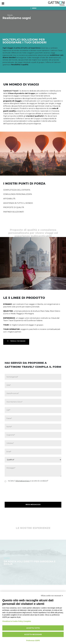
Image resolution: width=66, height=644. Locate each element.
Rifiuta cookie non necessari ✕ (52, 596)
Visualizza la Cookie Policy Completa (17, 621)
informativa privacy (23, 481)
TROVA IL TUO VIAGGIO (18, 341)
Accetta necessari (33, 634)
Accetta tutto (33, 628)
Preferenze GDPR (33, 641)
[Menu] (3, 3)
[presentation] (22, 490)
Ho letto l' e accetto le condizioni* (28, 481)
